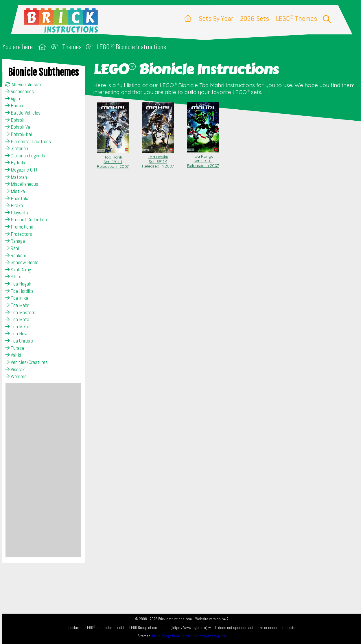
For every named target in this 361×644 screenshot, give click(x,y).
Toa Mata (17, 319)
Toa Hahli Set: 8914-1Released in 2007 (113, 159)
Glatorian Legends (25, 156)
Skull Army (18, 270)
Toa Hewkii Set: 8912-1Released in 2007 (158, 159)
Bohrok (15, 120)
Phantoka (17, 198)
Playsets (17, 213)
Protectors (19, 234)
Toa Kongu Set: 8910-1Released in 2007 (203, 159)
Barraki (15, 106)
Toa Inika (17, 298)
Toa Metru (18, 327)
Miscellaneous (22, 184)
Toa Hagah (18, 284)
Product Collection (26, 220)
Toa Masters (20, 312)
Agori (13, 99)
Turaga (15, 348)
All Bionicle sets (24, 84)
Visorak (15, 369)
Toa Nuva (17, 334)
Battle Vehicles (23, 113)
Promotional (20, 227)
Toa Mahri (17, 305)
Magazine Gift (21, 170)
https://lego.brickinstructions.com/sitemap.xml (189, 636)
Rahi (12, 248)
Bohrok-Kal (19, 134)
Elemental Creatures (28, 141)
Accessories (20, 91)
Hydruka (16, 163)
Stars (13, 277)
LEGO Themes (296, 18)
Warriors (16, 376)
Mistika (15, 191)
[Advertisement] (43, 470)
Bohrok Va (18, 127)
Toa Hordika (19, 291)
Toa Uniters (19, 341)
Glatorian (17, 148)
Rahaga (15, 241)
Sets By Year (216, 18)
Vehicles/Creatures (26, 362)
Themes (72, 47)
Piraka (14, 205)
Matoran (16, 177)
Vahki (13, 355)
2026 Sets (255, 18)
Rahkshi (15, 255)
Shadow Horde (22, 262)
